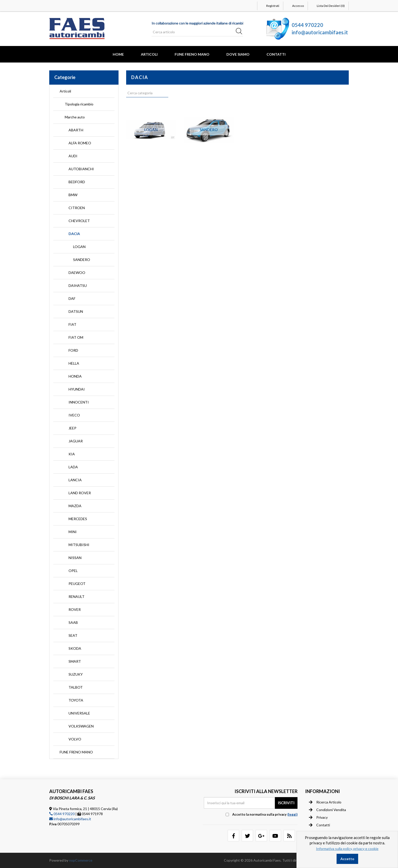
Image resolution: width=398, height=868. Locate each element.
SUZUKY (76, 674)
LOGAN (79, 247)
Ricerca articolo (325, 802)
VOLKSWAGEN (81, 726)
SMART (75, 661)
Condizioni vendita (327, 810)
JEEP (72, 428)
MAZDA (75, 506)
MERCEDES (78, 519)
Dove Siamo (238, 54)
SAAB (73, 622)
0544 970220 (307, 25)
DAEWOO (77, 273)
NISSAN (75, 558)
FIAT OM (76, 337)
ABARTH (76, 130)
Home (118, 54)
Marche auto (75, 117)
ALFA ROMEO (80, 143)
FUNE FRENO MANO (192, 54)
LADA (73, 467)
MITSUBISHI (79, 545)
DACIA (74, 234)
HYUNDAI (77, 389)
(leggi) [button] (292, 814)
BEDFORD (77, 182)
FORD (73, 350)
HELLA (74, 363)
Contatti (276, 54)
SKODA (75, 648)
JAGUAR (76, 441)
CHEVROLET (79, 221)
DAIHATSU (78, 285)
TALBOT (76, 687)
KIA (72, 454)
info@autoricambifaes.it (320, 32)
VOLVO (75, 739)
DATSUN (76, 311)
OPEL (73, 571)
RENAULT (77, 596)
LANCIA (75, 480)
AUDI (73, 156)
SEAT (73, 635)
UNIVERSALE (79, 713)
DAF (72, 298)
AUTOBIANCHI (81, 169)
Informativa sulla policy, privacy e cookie (347, 849)
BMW (73, 195)
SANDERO (82, 260)
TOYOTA (76, 700)
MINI (73, 532)
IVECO (74, 415)
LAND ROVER (80, 493)
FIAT (72, 324)
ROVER (75, 609)
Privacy (318, 817)
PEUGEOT (77, 584)
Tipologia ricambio (79, 104)
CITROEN (77, 208)
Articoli (149, 54)
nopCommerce (81, 860)
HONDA (75, 376)
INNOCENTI (79, 402)
